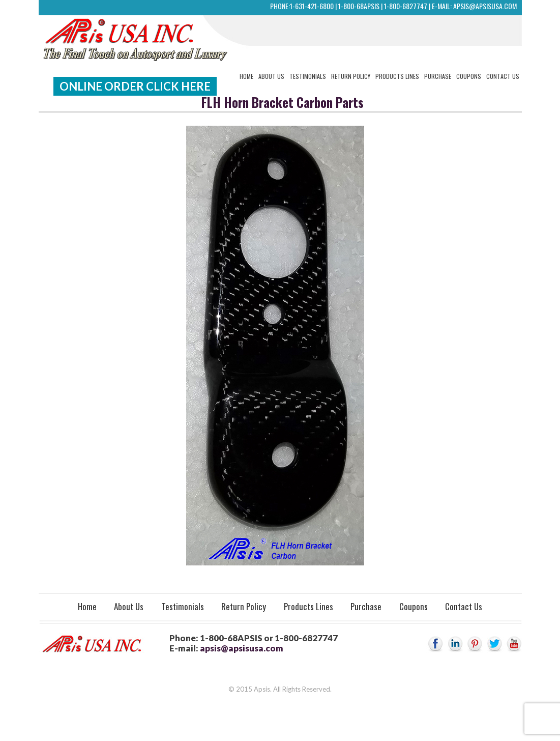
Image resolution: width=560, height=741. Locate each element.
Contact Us (503, 76)
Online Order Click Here (135, 86)
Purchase (438, 76)
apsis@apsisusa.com (485, 6)
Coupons (469, 76)
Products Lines (397, 76)
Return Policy (351, 76)
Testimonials (308, 76)
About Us (271, 76)
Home (246, 76)
